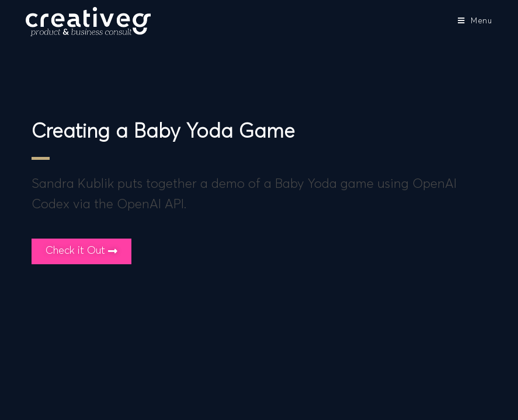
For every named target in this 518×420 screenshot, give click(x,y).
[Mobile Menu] (475, 21)
